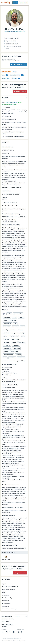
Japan (4, 584)
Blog (3, 622)
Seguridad (5, 619)
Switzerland (5, 606)
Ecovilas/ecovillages (8, 598)
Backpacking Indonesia (9, 589)
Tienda (8, 622)
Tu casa (15, 72)
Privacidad (16, 641)
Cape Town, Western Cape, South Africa (15, 32)
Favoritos (16, 78)
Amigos (5, 78)
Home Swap (6, 601)
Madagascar (6, 595)
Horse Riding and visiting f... (10, 609)
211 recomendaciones (11, 102)
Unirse (15, 3)
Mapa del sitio (22, 641)
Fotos (5, 75)
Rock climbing (6, 603)
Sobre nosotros (6, 72)
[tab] (6, 72)
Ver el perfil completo (20, 91)
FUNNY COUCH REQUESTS (10, 587)
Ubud (4, 592)
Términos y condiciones (7, 641)
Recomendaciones (17, 75)
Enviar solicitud (16, 64)
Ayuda (11, 619)
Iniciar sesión (24, 3)
